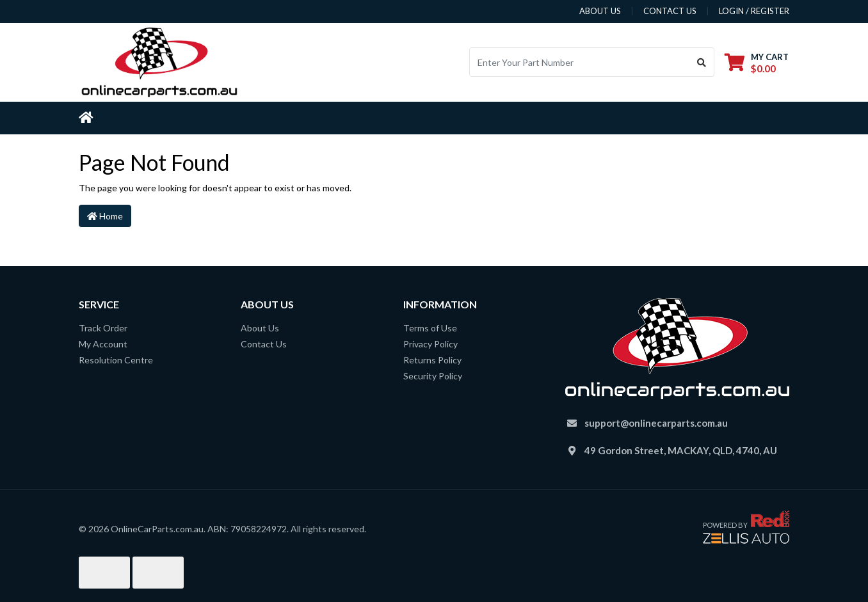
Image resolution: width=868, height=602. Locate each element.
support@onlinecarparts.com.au (656, 423)
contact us (670, 11)
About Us (260, 328)
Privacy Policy (430, 344)
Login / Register (754, 11)
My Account (103, 344)
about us (600, 11)
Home (105, 216)
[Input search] (580, 62)
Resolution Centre (116, 360)
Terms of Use (430, 328)
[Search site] (702, 62)
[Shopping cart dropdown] (757, 62)
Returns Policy (432, 360)
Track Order (103, 328)
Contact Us (264, 344)
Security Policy (433, 376)
